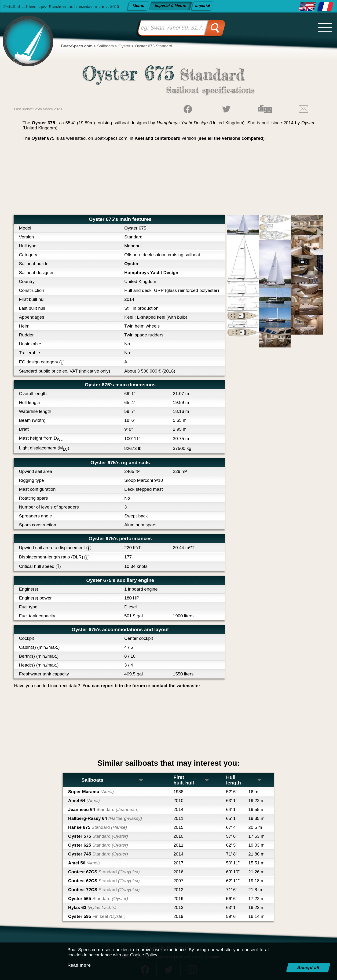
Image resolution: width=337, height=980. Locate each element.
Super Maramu (91, 792)
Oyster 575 (98, 836)
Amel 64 (84, 801)
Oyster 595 (97, 916)
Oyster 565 (98, 899)
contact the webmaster (176, 686)
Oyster (131, 264)
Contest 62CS (104, 881)
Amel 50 (84, 863)
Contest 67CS (104, 872)
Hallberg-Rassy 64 (105, 818)
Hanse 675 (98, 827)
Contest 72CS (104, 890)
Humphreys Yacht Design (151, 273)
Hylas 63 (92, 907)
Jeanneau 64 (103, 809)
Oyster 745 (98, 854)
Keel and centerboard (158, 138)
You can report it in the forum (114, 686)
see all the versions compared (231, 138)
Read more (79, 965)
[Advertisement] (168, 180)
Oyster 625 (98, 845)
